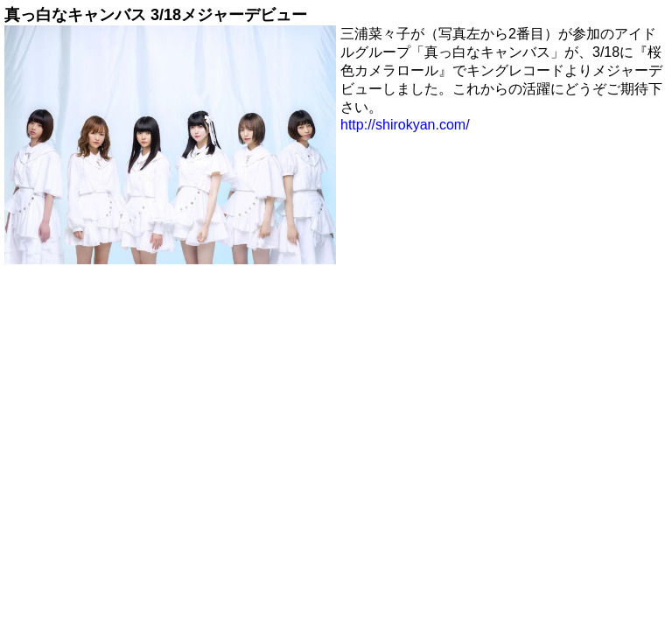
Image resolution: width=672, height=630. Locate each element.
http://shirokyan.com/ (405, 125)
